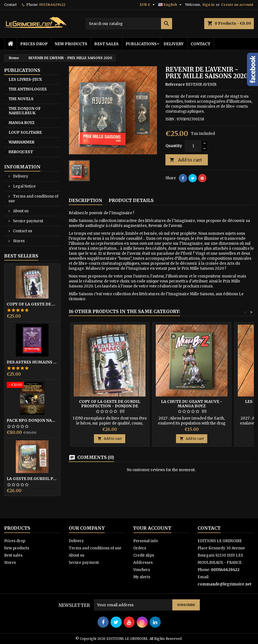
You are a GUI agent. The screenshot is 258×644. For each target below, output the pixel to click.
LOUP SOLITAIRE (25, 132)
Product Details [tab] (131, 200)
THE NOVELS (21, 99)
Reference (175, 84)
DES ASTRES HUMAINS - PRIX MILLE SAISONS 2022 (32, 362)
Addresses (143, 563)
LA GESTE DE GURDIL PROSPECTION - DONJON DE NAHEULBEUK (32, 479)
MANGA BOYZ (21, 123)
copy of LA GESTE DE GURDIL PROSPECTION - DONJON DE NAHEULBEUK (32, 304)
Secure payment (28, 221)
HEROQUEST (21, 152)
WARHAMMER (21, 142)
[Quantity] (193, 146)
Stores (18, 241)
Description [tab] (85, 200)
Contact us (22, 231)
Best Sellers (21, 256)
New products (71, 44)
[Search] (129, 24)
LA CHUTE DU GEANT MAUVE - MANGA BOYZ (192, 404)
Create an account (237, 5)
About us (20, 211)
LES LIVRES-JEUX (25, 79)
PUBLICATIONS (141, 44)
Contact (10, 5)
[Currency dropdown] (148, 5)
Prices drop (34, 44)
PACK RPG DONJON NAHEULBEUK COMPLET (32, 420)
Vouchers (142, 570)
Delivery (174, 44)
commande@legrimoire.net (225, 584)
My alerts (142, 577)
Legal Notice (24, 186)
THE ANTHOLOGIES (28, 89)
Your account (152, 528)
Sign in (208, 5)
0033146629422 (52, 5)
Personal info (146, 541)
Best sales (106, 44)
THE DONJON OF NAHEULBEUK (25, 111)
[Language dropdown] (171, 5)
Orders (140, 548)
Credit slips (144, 555)
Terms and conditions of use (34, 199)
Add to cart (186, 160)
